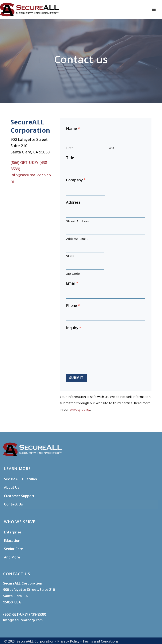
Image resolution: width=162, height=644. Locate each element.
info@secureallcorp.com (23, 620)
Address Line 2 (77, 239)
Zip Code (73, 274)
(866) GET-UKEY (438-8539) (25, 614)
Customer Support (19, 496)
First (70, 148)
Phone (73, 306)
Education (12, 541)
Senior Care (13, 549)
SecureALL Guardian (20, 479)
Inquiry (74, 328)
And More (12, 557)
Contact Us (13, 504)
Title (70, 158)
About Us (12, 487)
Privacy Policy (68, 641)
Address (73, 202)
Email (72, 283)
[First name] (85, 139)
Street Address (78, 221)
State (70, 256)
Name (73, 129)
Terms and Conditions (101, 641)
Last (111, 148)
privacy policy (80, 409)
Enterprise (13, 532)
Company (76, 180)
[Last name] (126, 139)
